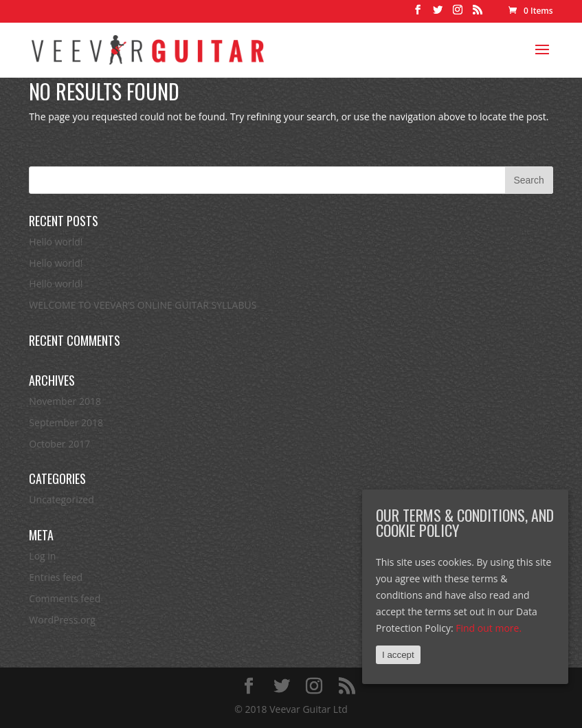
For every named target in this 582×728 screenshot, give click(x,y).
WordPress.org (62, 620)
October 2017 (59, 444)
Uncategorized (61, 499)
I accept (398, 655)
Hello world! (56, 242)
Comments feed (65, 598)
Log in (42, 556)
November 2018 (65, 401)
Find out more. (489, 628)
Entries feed (56, 577)
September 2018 (66, 422)
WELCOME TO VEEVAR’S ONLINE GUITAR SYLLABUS (143, 305)
